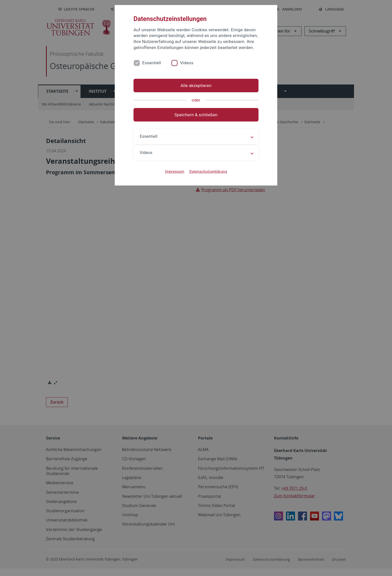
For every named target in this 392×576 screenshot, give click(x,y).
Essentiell (152, 63)
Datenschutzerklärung (208, 171)
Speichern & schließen (196, 115)
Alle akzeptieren (196, 85)
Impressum (175, 171)
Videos (187, 63)
